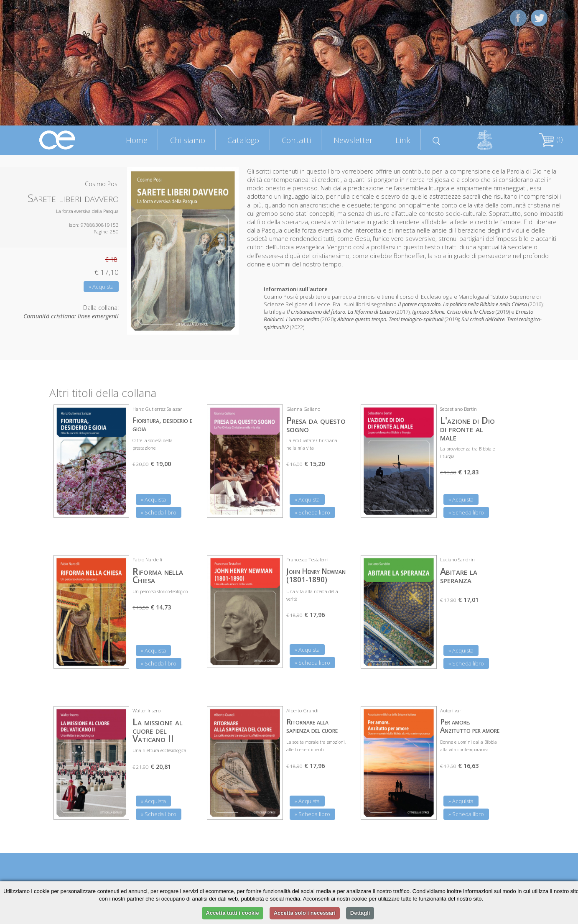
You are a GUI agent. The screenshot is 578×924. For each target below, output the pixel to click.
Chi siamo (188, 140)
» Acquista (101, 287)
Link (403, 140)
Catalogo (243, 140)
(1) (551, 139)
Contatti (296, 140)
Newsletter (353, 140)
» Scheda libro (159, 512)
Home (137, 140)
